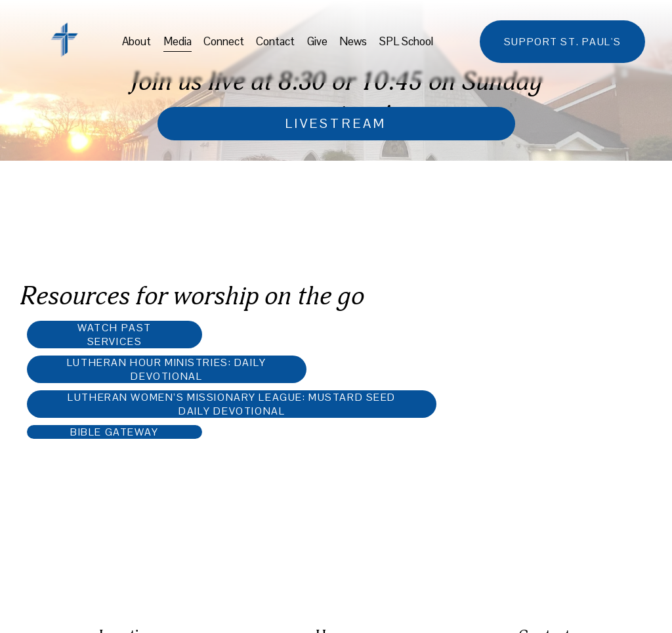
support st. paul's (562, 42)
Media (178, 41)
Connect (224, 41)
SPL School (406, 41)
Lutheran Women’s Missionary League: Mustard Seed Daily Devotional (232, 404)
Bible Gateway (115, 432)
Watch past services (115, 335)
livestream (336, 123)
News (353, 41)
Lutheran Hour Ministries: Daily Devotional (167, 369)
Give (317, 41)
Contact (275, 41)
